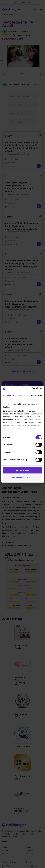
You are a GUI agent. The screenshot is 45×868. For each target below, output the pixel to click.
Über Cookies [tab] (36, 396)
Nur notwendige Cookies (23, 478)
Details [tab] (22, 396)
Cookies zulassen (23, 470)
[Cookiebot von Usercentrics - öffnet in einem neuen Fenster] (32, 389)
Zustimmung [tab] (8, 396)
